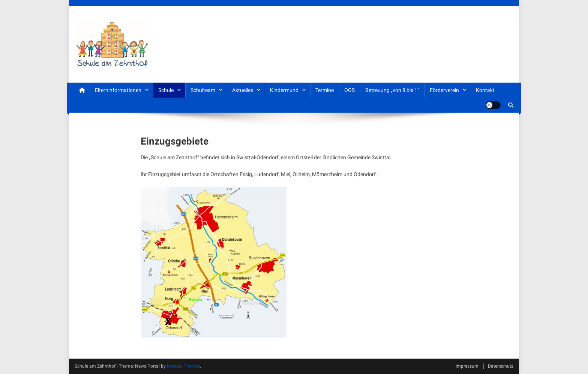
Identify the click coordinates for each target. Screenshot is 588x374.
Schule (166, 90)
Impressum (467, 366)
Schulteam (203, 90)
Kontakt (485, 90)
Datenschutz (501, 366)
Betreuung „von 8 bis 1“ (392, 90)
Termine (325, 90)
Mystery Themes (183, 366)
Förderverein (444, 90)
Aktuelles (243, 90)
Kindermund (284, 90)
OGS (349, 90)
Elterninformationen (118, 90)
